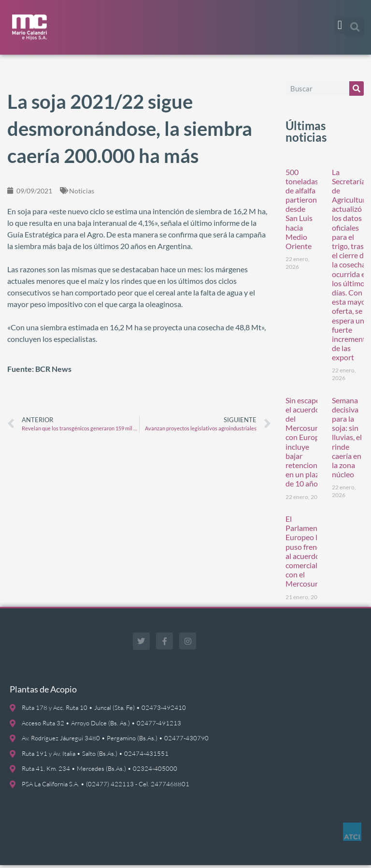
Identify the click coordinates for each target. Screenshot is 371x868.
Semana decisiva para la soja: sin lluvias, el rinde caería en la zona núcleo (347, 440)
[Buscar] (357, 91)
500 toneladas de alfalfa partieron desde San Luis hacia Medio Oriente (302, 212)
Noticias (82, 193)
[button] (340, 25)
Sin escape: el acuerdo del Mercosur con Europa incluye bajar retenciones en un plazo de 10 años (305, 444)
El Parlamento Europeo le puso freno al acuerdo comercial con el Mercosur (305, 553)
